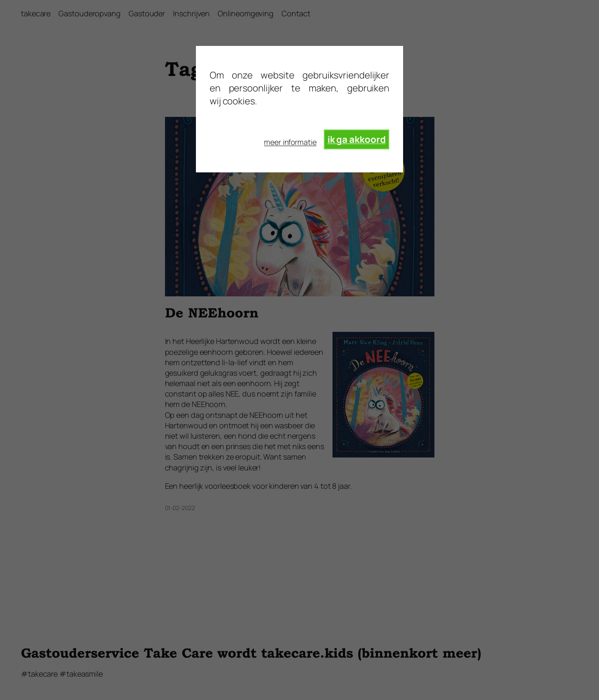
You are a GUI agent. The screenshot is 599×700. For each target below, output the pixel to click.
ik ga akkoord (357, 139)
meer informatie (290, 142)
